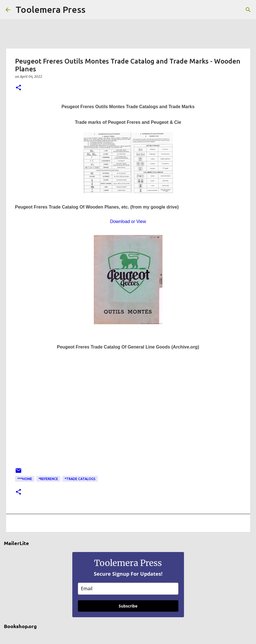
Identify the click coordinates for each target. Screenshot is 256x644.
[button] (18, 88)
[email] (128, 589)
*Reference (48, 479)
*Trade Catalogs (80, 479)
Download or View (128, 221)
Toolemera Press (51, 9)
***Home (25, 479)
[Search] (93, 10)
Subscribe (128, 606)
